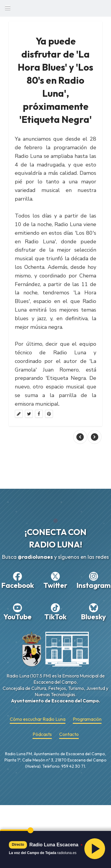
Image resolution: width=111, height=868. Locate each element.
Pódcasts (42, 734)
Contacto (69, 734)
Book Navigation (8, 8)
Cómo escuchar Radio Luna (38, 719)
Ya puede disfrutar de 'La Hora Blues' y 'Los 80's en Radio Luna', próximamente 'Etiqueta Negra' (55, 80)
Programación (87, 719)
